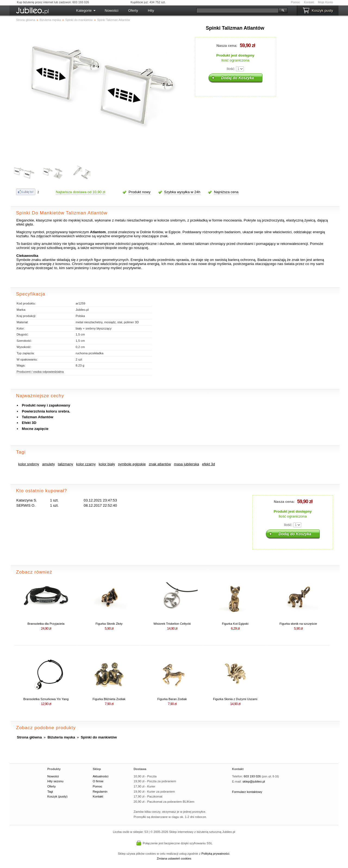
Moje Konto (325, 2)
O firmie (98, 781)
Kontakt (309, 2)
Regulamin (100, 792)
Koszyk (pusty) (57, 796)
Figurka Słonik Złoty (109, 624)
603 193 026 (252, 776)
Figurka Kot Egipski (235, 624)
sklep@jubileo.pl (254, 781)
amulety (49, 464)
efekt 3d (208, 464)
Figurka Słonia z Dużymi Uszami (235, 699)
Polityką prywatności (215, 854)
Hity (151, 10)
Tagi (50, 792)
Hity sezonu (55, 781)
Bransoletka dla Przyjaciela (46, 624)
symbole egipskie (132, 464)
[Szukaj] (237, 10)
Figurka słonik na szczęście (298, 624)
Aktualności (101, 776)
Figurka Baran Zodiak (172, 699)
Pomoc (296, 2)
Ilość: (231, 69)
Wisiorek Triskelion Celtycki (172, 624)
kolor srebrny (29, 464)
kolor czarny (86, 464)
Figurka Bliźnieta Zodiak (109, 699)
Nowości (111, 10)
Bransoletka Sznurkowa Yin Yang (46, 699)
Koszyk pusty (322, 10)
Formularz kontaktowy (247, 792)
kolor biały (107, 464)
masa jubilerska (187, 464)
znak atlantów (160, 464)
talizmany (66, 464)
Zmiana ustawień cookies (174, 858)
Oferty (133, 10)
